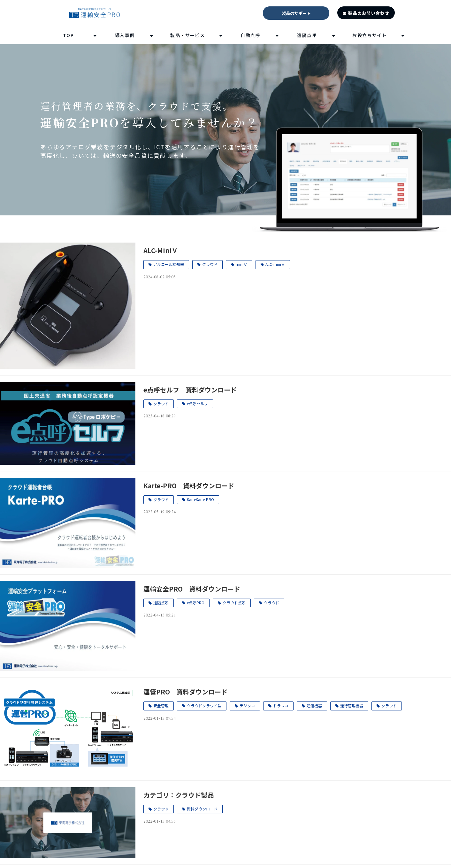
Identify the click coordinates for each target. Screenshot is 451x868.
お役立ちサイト (370, 35)
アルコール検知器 (169, 264)
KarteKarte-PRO (200, 499)
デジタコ (247, 705)
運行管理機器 (352, 705)
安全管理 (161, 705)
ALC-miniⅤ (275, 264)
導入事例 (125, 35)
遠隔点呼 (307, 35)
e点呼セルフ (197, 403)
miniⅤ (241, 264)
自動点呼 (250, 35)
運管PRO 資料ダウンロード (185, 692)
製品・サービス (187, 35)
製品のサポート (296, 13)
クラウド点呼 (234, 603)
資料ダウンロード (202, 809)
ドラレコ (281, 705)
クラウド (210, 264)
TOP (68, 35)
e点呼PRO (196, 603)
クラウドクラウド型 (204, 705)
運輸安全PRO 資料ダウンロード (192, 589)
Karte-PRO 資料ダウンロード (189, 486)
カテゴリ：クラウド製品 (179, 795)
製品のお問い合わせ (369, 13)
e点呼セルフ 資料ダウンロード (190, 390)
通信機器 (314, 705)
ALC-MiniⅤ (161, 250)
